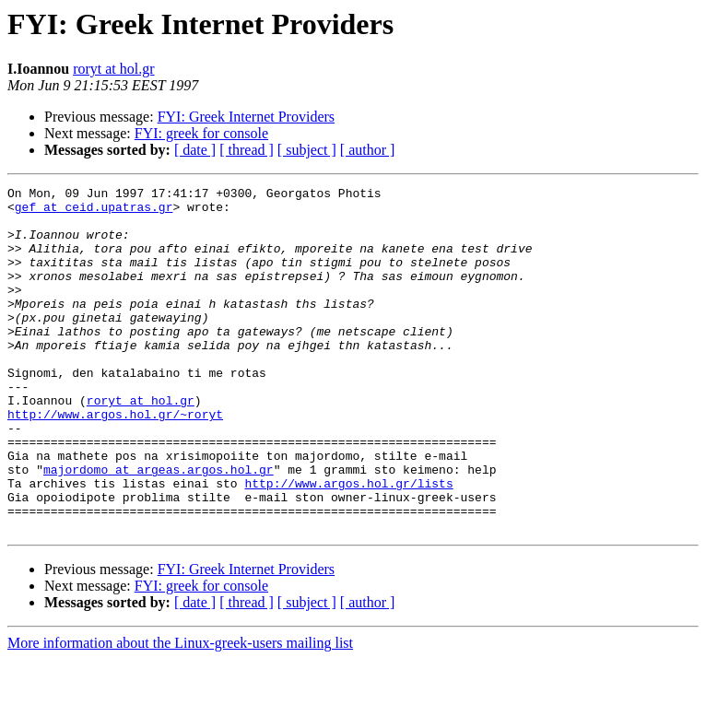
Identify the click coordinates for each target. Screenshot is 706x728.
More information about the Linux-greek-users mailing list (180, 712)
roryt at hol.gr (113, 69)
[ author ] (368, 150)
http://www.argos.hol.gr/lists (348, 544)
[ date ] (195, 150)
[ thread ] (247, 150)
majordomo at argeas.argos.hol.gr (159, 527)
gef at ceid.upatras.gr (94, 212)
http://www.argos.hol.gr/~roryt (115, 461)
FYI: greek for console (201, 133)
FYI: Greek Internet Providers (246, 117)
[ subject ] (307, 150)
